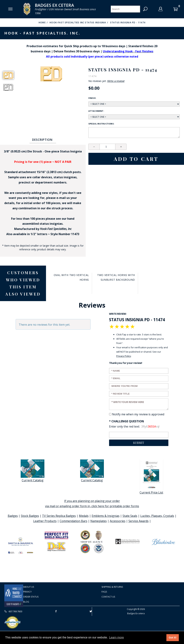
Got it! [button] (172, 638)
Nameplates (99, 521)
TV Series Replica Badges (59, 516)
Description (42, 140)
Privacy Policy (124, 356)
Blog (26, 602)
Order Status (31, 597)
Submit (139, 443)
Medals (84, 516)
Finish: (92, 98)
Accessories (118, 521)
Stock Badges (30, 516)
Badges (13, 516)
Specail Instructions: (101, 124)
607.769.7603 (13, 611)
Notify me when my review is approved (138, 414)
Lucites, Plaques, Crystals (157, 516)
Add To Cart (136, 159)
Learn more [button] (116, 637)
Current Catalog (33, 471)
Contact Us (108, 597)
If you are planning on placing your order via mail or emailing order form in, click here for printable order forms (92, 503)
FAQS (104, 592)
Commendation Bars (73, 521)
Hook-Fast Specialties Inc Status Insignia (78, 23)
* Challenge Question (126, 421)
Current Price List (151, 477)
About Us (29, 587)
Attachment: (96, 111)
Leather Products (45, 521)
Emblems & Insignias (106, 516)
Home (42, 23)
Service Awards (139, 521)
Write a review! (116, 81)
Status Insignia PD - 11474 (128, 23)
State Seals (130, 516)
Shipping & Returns (112, 587)
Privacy (27, 592)
